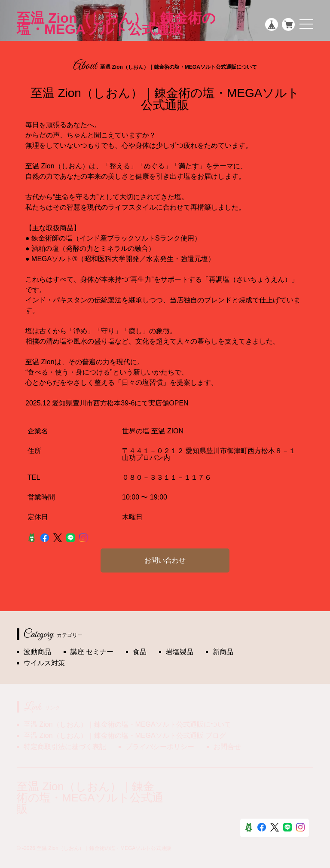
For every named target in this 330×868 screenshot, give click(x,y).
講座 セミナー (92, 652)
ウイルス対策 (44, 663)
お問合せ (227, 747)
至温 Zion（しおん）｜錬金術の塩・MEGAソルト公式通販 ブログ (125, 736)
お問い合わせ (165, 560)
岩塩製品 (180, 652)
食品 (140, 652)
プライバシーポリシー (160, 747)
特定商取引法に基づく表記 (65, 747)
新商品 (223, 652)
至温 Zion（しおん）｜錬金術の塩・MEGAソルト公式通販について (127, 724)
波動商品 (37, 652)
